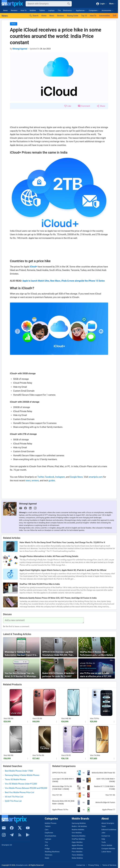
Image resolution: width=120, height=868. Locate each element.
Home (44, 16)
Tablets (42, 10)
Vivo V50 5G (8, 718)
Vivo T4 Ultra (95, 755)
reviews (35, 481)
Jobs (103, 833)
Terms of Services (109, 865)
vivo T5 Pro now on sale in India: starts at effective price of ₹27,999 (96, 675)
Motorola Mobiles (79, 836)
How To (24, 10)
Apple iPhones (77, 845)
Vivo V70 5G (37, 718)
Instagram (60, 477)
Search (34, 16)
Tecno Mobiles (77, 855)
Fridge (47, 849)
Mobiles (33, 10)
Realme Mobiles (78, 830)
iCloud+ (34, 267)
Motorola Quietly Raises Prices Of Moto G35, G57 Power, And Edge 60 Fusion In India (58, 598)
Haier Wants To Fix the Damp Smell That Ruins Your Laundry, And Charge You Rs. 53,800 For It (62, 542)
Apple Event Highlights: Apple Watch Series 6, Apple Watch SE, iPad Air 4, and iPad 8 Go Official (63, 570)
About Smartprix (108, 823)
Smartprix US (7, 845)
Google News (76, 477)
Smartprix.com (22, 865)
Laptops (51, 10)
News (5, 10)
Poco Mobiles (77, 852)
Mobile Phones (51, 823)
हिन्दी (115, 16)
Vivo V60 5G (8, 755)
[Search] (47, 4)
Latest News (106, 852)
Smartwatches (50, 836)
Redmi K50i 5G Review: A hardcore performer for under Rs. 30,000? (58, 675)
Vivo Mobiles (77, 833)
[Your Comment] (44, 620)
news (28, 481)
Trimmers (49, 855)
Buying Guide (73, 16)
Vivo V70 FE (66, 755)
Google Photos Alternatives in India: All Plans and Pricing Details (49, 556)
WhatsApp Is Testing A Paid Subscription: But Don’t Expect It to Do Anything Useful (20, 654)
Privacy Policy (94, 865)
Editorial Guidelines (109, 830)
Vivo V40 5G (66, 718)
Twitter (41, 477)
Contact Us (106, 836)
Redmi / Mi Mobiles (79, 826)
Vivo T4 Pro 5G (38, 755)
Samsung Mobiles (79, 823)
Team (104, 826)
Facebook (50, 477)
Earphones (49, 833)
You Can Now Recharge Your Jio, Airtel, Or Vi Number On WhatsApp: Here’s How (21, 675)
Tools (104, 842)
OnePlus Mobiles (78, 839)
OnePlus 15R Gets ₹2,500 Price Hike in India (40, 584)
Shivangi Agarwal (28, 504)
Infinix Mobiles (77, 849)
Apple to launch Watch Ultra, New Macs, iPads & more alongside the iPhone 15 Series (64, 281)
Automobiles (105, 16)
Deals (47, 858)
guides (52, 481)
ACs (46, 845)
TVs (59, 10)
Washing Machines (52, 852)
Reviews (14, 10)
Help (103, 839)
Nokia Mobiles (77, 858)
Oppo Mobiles (77, 842)
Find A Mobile (107, 845)
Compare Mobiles (108, 849)
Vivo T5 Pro (95, 718)
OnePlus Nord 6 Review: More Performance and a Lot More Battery (96, 653)
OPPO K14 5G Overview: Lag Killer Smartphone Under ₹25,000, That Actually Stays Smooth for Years (58, 654)
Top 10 (84, 16)
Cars (47, 830)
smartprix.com (96, 477)
